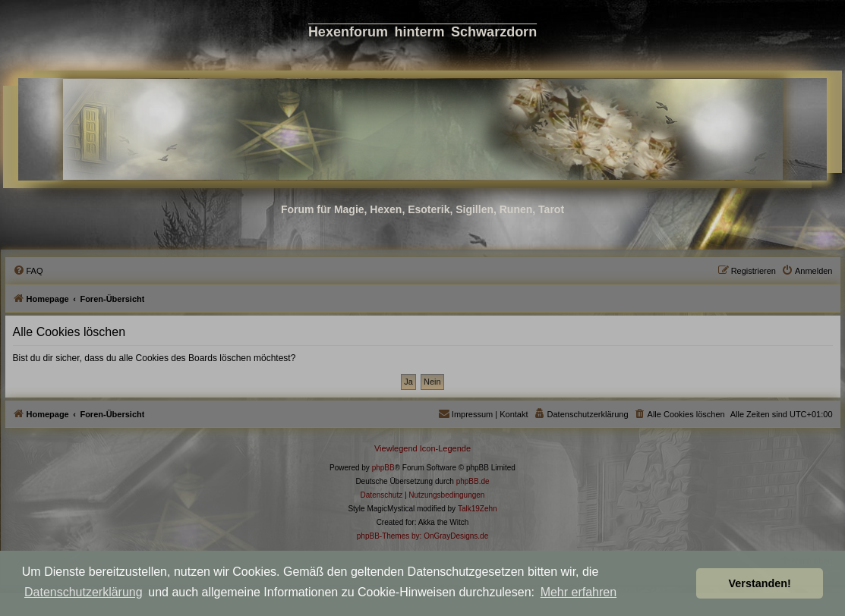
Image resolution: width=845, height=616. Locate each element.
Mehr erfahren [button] (579, 592)
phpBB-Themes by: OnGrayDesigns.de (422, 536)
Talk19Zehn (478, 509)
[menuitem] (28, 271)
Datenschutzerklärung (84, 592)
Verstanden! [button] (760, 583)
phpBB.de (473, 481)
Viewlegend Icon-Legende (422, 448)
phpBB (383, 468)
